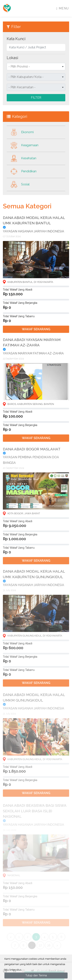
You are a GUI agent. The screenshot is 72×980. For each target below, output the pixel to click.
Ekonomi (20, 132)
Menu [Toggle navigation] (63, 8)
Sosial (18, 185)
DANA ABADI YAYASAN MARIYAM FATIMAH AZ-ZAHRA (32, 345)
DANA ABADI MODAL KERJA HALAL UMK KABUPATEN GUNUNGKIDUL (34, 579)
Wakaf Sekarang (36, 331)
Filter (36, 98)
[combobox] (36, 67)
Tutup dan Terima (36, 975)
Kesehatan (22, 158)
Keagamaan (23, 145)
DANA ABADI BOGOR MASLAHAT (32, 453)
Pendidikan (22, 171)
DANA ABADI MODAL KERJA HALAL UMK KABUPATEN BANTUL (34, 222)
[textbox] (36, 67)
